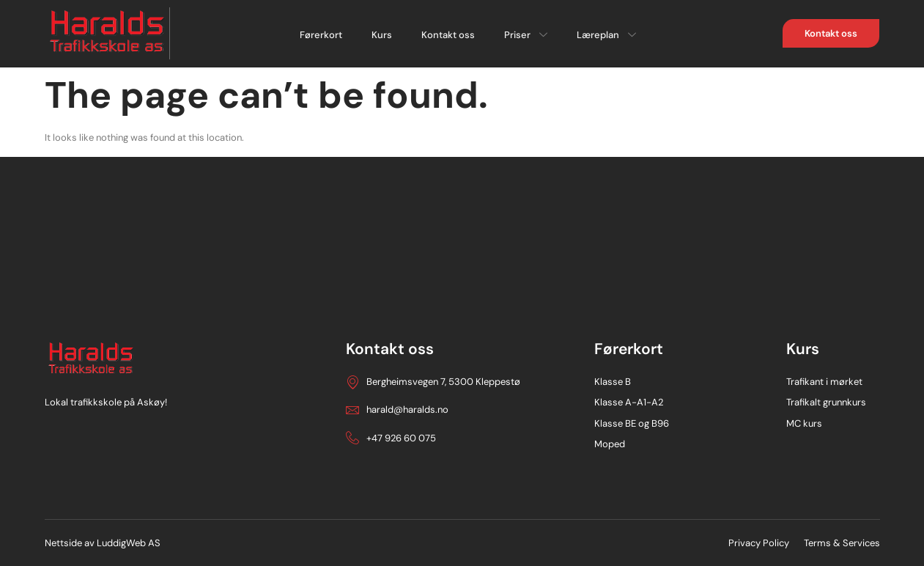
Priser (526, 35)
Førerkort (321, 35)
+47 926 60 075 (391, 438)
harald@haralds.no (397, 410)
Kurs (382, 35)
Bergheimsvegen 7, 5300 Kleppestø (433, 382)
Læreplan (606, 35)
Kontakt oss (448, 35)
